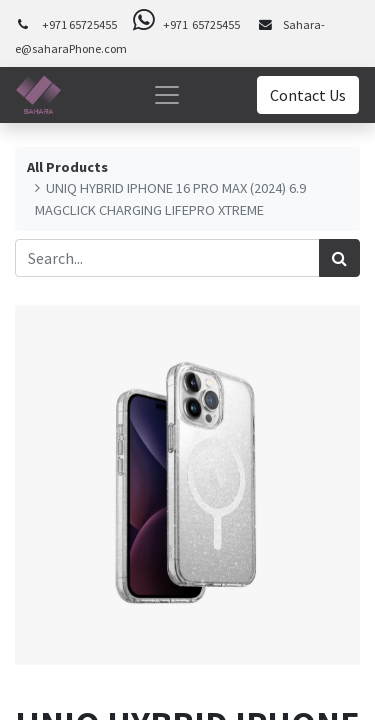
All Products (67, 167)
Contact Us (308, 95)
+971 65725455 (79, 24)
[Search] (339, 258)
